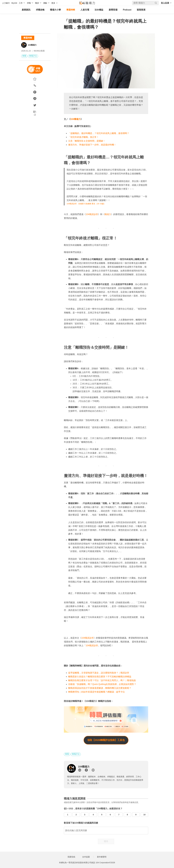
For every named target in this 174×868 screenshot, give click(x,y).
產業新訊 (26, 10)
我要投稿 (71, 857)
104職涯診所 (92, 214)
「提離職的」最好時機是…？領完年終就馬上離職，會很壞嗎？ (99, 133)
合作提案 (86, 857)
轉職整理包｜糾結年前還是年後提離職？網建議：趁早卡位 (97, 692)
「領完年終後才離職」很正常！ (83, 137)
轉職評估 (33, 56)
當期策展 (141, 10)
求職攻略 (40, 10)
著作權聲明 (102, 857)
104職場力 (32, 45)
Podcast (127, 10)
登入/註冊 (165, 3)
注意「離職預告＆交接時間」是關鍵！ (87, 141)
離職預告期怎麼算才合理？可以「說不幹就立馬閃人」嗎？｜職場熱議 (102, 680)
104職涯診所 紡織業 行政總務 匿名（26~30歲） (86, 204)
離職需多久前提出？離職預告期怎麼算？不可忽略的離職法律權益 (100, 677)
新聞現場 (113, 10)
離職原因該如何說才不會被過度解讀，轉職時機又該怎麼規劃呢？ (100, 688)
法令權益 (99, 10)
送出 (106, 841)
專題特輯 (71, 10)
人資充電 (85, 10)
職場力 (108, 214)
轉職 (24, 56)
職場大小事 (55, 10)
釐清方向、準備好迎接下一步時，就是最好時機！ (92, 145)
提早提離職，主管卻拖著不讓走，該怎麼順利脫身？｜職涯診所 (99, 673)
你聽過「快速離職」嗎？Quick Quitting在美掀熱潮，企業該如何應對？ (102, 684)
